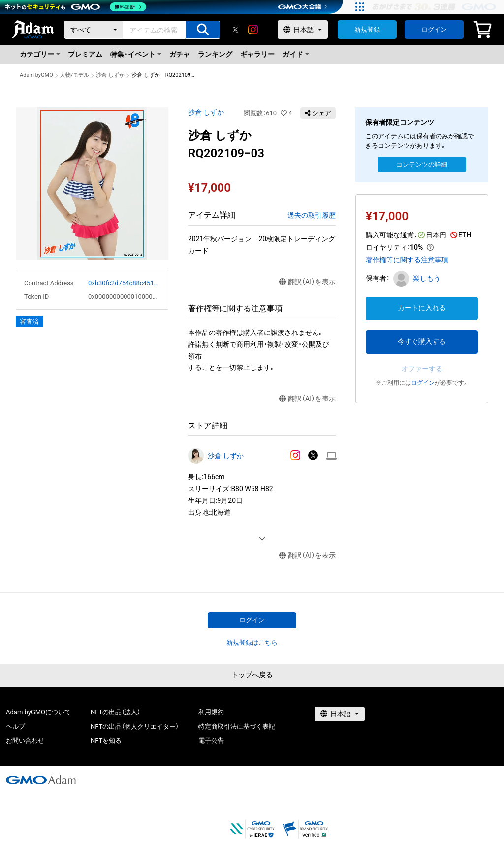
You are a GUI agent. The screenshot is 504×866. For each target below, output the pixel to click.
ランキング (215, 54)
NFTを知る (106, 741)
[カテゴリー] (94, 30)
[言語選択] (303, 30)
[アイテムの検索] (203, 30)
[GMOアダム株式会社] (41, 780)
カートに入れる (422, 308)
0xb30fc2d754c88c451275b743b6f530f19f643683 (124, 283)
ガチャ (180, 54)
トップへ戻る (252, 675)
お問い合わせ (25, 741)
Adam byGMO (36, 75)
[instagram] (253, 30)
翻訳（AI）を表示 (307, 282)
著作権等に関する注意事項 (407, 260)
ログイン (434, 29)
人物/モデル (75, 75)
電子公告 (211, 741)
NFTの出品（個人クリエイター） (135, 726)
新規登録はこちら (252, 643)
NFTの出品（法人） (115, 712)
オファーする (422, 369)
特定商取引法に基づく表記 (237, 726)
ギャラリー (257, 54)
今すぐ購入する (422, 341)
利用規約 (211, 712)
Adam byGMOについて (38, 712)
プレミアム (85, 54)
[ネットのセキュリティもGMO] (76, 7)
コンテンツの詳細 (422, 164)
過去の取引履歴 (312, 215)
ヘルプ (16, 726)
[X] (235, 30)
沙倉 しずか (110, 75)
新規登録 (367, 29)
